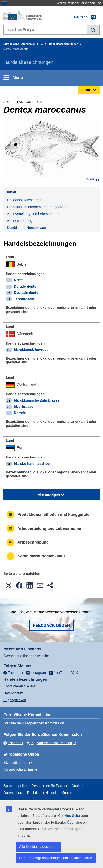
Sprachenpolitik (15, 786)
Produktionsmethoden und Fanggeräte (37, 207)
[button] (9, 585)
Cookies (78, 786)
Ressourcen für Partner (49, 786)
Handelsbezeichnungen (64, 44)
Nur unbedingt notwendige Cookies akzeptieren (56, 858)
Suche (93, 30)
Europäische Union (18, 770)
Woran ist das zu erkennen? (79, 3)
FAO (93, 179)
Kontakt (68, 793)
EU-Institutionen (16, 763)
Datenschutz (13, 693)
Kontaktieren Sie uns (20, 686)
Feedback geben (51, 625)
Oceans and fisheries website (26, 656)
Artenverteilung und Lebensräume (33, 214)
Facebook (13, 743)
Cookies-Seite (69, 816)
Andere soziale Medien (54, 743)
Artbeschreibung (20, 221)
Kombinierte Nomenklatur (27, 228)
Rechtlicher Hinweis (42, 793)
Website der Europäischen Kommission (34, 723)
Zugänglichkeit (15, 700)
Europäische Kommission (19, 44)
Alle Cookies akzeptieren (38, 847)
